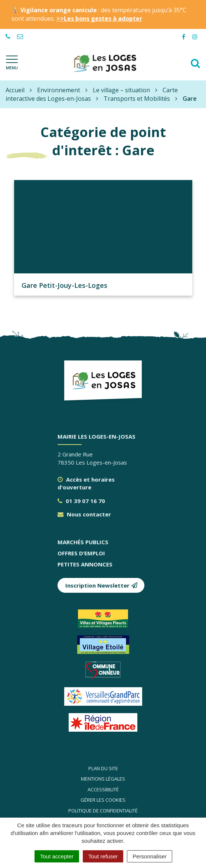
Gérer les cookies (103, 800)
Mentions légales (103, 779)
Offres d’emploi (81, 553)
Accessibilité (103, 789)
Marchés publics (83, 542)
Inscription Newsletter (102, 585)
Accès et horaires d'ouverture (86, 483)
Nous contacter (84, 514)
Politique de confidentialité (103, 811)
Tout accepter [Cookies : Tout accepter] (57, 856)
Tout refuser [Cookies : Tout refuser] (103, 856)
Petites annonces (85, 564)
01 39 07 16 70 (81, 501)
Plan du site (103, 768)
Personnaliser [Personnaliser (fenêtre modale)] (150, 856)
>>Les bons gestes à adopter (99, 19)
